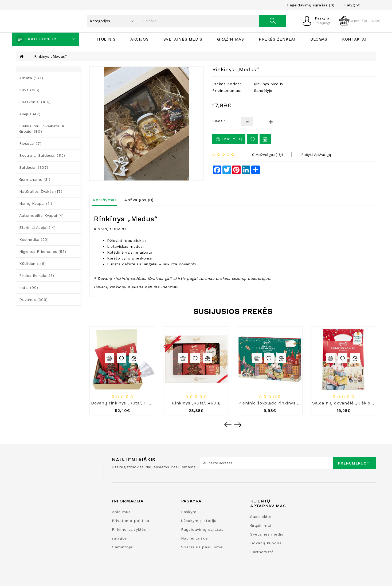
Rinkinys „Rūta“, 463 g (196, 403)
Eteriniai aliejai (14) (37, 227)
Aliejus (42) (30, 114)
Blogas (319, 39)
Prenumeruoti (354, 463)
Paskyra (189, 512)
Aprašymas (105, 200)
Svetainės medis (183, 39)
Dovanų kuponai (266, 543)
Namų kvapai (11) (36, 203)
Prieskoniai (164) (35, 102)
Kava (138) (29, 90)
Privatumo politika (131, 521)
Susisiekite (261, 517)
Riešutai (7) (30, 143)
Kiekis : (219, 121)
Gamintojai (123, 547)
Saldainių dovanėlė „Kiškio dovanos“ (352, 403)
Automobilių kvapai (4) (41, 215)
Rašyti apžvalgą (316, 155)
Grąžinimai (261, 525)
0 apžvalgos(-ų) (268, 155)
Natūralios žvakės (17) (41, 191)
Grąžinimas (230, 39)
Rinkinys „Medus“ (51, 56)
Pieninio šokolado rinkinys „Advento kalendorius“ (293, 403)
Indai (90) (29, 288)
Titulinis (105, 39)
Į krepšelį (229, 139)
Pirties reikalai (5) (37, 276)
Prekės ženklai (277, 39)
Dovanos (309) (34, 300)
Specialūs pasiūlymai (202, 547)
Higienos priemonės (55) (43, 251)
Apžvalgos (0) (139, 200)
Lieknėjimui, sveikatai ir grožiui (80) (42, 129)
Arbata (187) (31, 78)
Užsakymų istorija (199, 521)
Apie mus (121, 512)
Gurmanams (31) (35, 179)
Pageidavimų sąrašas (202, 529)
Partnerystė (262, 552)
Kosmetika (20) (34, 239)
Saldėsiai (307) (34, 167)
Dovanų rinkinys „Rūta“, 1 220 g (125, 403)
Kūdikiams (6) (33, 263)
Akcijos (139, 39)
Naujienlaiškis (195, 538)
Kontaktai (354, 39)
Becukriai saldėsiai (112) (42, 155)
